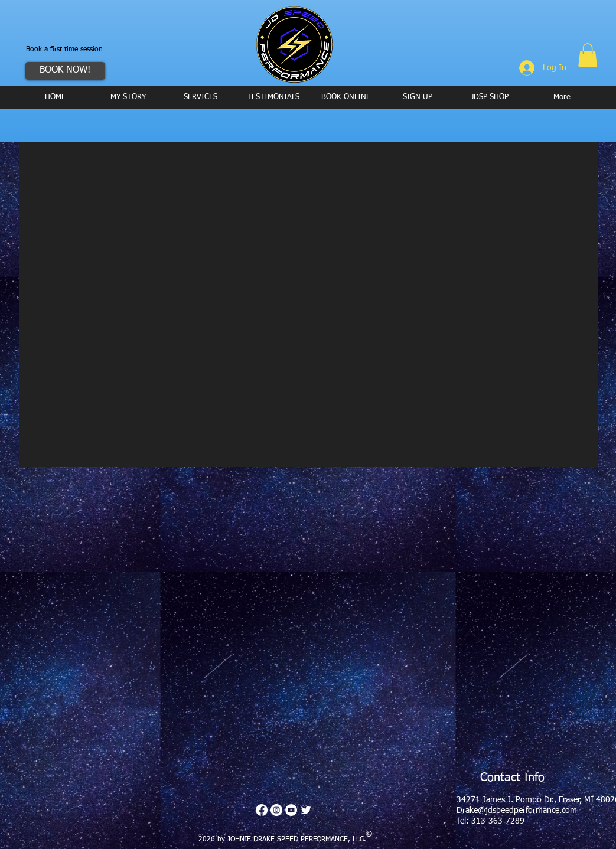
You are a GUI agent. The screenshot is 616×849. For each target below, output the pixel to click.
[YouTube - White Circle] (291, 810)
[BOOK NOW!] (65, 71)
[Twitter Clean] (306, 810)
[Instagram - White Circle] (276, 810)
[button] (588, 55)
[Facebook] (262, 810)
